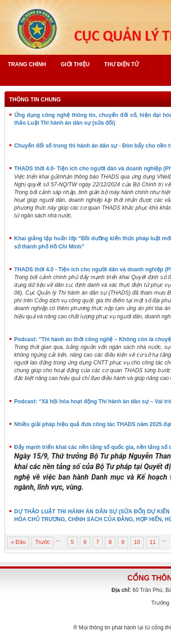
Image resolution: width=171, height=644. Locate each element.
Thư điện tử (121, 64)
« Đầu (18, 542)
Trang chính (27, 64)
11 (153, 542)
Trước (42, 542)
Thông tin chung (35, 100)
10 (137, 542)
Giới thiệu (75, 64)
